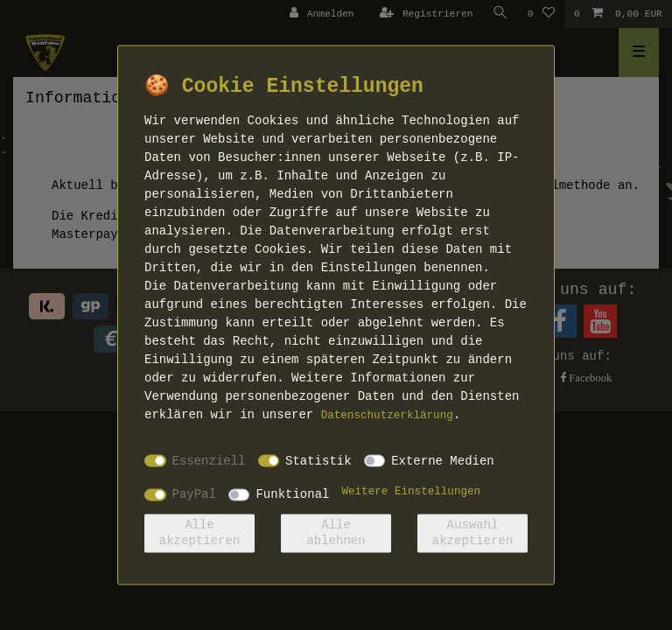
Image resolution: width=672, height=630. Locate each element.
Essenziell (209, 460)
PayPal (194, 494)
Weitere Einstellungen (411, 492)
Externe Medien (443, 460)
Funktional (292, 494)
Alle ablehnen (336, 533)
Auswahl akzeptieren (472, 533)
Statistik (318, 460)
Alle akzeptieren (199, 533)
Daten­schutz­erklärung (387, 416)
